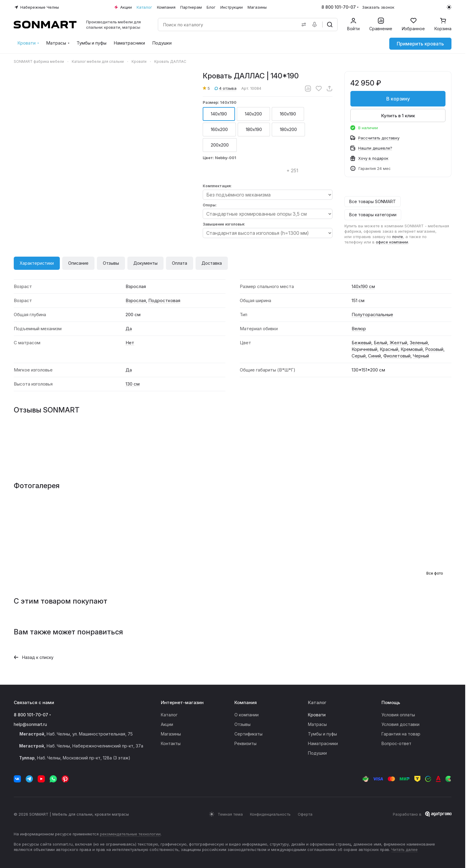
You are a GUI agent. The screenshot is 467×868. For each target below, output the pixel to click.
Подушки (317, 753)
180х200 (288, 129)
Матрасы (317, 724)
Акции (167, 724)
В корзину (398, 99)
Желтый (398, 343)
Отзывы (111, 263)
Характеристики (37, 263)
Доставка (212, 263)
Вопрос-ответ (396, 743)
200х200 (220, 145)
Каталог (169, 715)
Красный (389, 349)
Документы (145, 263)
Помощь (391, 702)
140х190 (219, 114)
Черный (421, 356)
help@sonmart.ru (30, 724)
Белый (380, 343)
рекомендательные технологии (130, 834)
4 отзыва (226, 88)
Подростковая (164, 300)
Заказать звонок (378, 7)
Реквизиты (245, 743)
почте (398, 237)
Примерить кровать (420, 44)
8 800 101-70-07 (339, 7)
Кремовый (412, 349)
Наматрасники (323, 743)
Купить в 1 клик (398, 116)
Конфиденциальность (270, 814)
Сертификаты (248, 734)
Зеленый (419, 343)
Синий (374, 356)
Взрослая (136, 300)
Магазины (171, 734)
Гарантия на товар (401, 734)
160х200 (219, 129)
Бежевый (361, 343)
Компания (246, 702)
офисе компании (392, 242)
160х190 (288, 114)
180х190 (254, 129)
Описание (78, 263)
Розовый (434, 349)
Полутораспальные (372, 315)
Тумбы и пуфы (322, 734)
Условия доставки (400, 724)
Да (129, 329)
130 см (133, 384)
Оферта (305, 814)
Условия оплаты (398, 715)
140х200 (253, 114)
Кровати (317, 715)
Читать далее (405, 849)
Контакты (171, 743)
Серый (359, 356)
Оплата (180, 263)
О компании (247, 715)
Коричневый (364, 349)
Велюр (359, 329)
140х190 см (363, 286)
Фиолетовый (397, 356)
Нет (130, 343)
